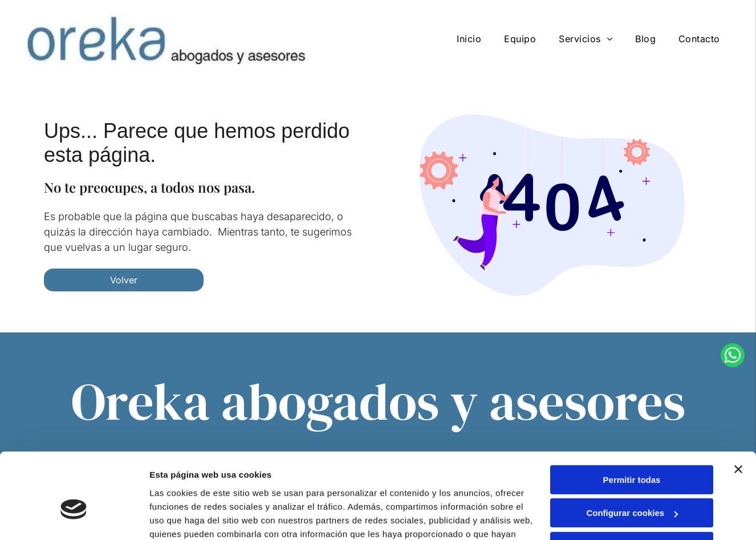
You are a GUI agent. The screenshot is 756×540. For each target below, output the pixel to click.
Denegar (632, 485)
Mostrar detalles (183, 517)
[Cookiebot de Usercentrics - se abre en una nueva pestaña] (74, 518)
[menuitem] (469, 39)
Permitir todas (632, 418)
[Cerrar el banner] (738, 408)
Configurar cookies (632, 452)
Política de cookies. (439, 486)
